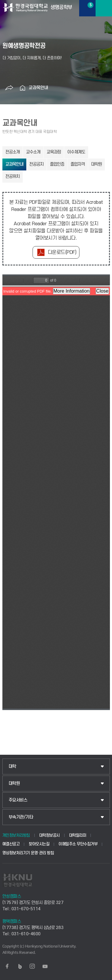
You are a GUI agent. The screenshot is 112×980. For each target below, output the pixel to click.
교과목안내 (38, 88)
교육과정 (54, 152)
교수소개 (33, 152)
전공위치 (13, 177)
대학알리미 (78, 835)
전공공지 (36, 164)
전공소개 (13, 152)
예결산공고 (11, 844)
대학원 (96, 164)
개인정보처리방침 (16, 835)
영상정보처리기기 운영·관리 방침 (28, 853)
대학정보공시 (49, 835)
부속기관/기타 (21, 817)
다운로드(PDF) (62, 252)
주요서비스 (18, 800)
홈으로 (23, 88)
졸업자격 (78, 164)
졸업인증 (57, 164)
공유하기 (9, 88)
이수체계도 (76, 152)
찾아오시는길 (39, 844)
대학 (12, 767)
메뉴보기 (104, 8)
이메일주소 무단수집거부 (78, 844)
